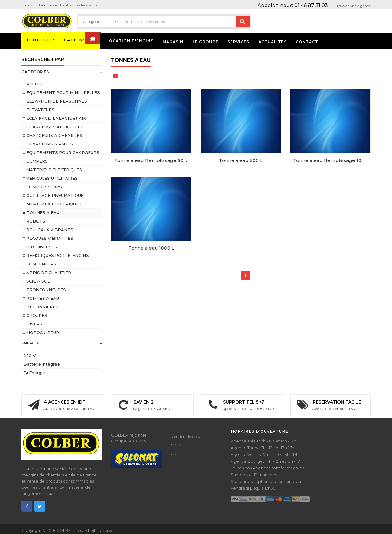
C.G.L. (176, 454)
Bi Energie (34, 373)
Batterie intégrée (42, 364)
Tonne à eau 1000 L (151, 248)
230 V (30, 355)
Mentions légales (185, 436)
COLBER (65, 530)
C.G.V (176, 445)
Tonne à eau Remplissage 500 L (152, 160)
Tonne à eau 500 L (241, 160)
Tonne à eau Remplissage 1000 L (332, 160)
